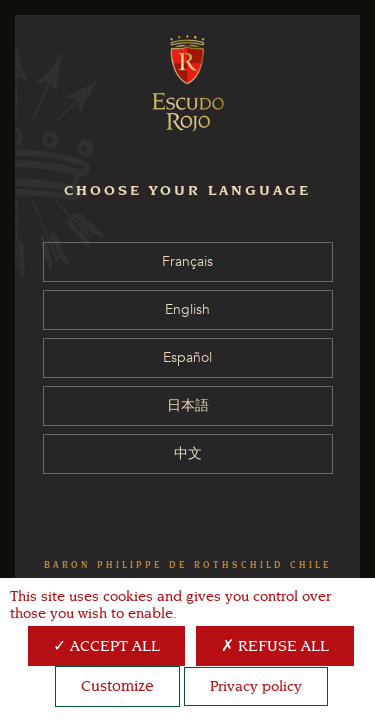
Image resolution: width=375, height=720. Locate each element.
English (187, 309)
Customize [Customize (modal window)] (117, 686)
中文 (188, 453)
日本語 (188, 405)
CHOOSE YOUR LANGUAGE (187, 190)
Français (187, 261)
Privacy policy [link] (256, 686)
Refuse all (275, 646)
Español (187, 357)
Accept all (106, 646)
